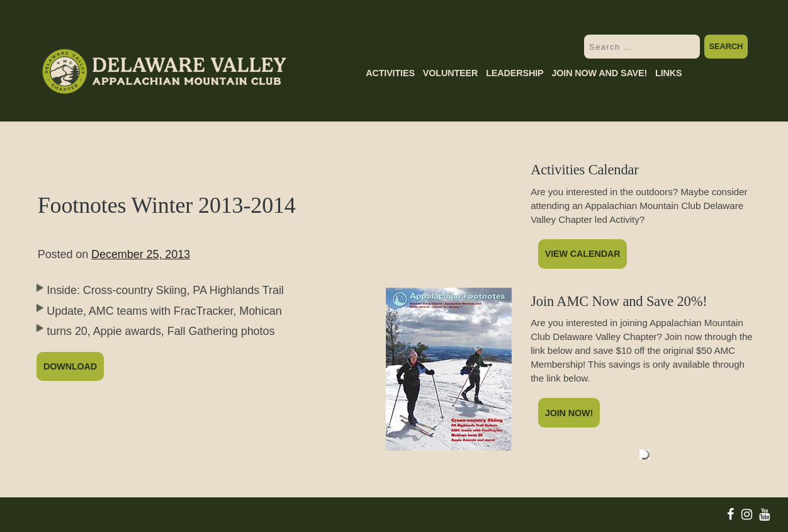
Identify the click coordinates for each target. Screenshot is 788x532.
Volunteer (450, 73)
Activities (390, 73)
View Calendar (583, 254)
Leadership (515, 73)
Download (70, 366)
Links (668, 73)
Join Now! (569, 413)
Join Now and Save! (599, 73)
